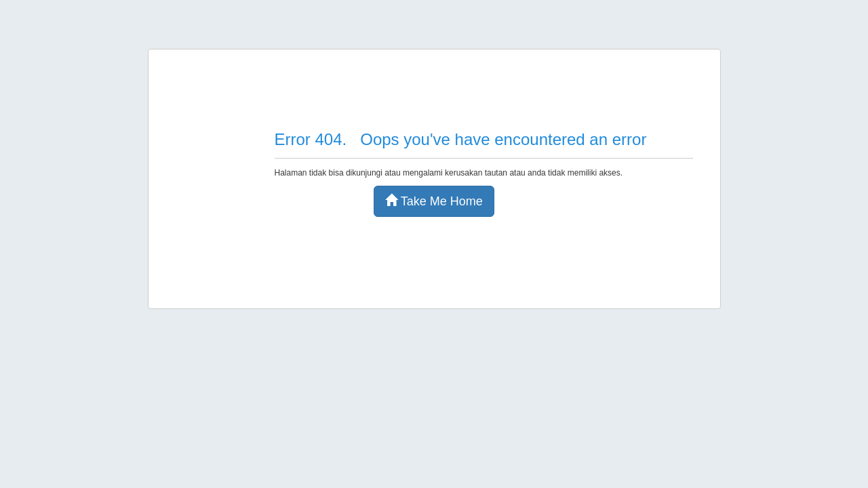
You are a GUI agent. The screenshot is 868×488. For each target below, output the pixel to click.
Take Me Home (434, 201)
